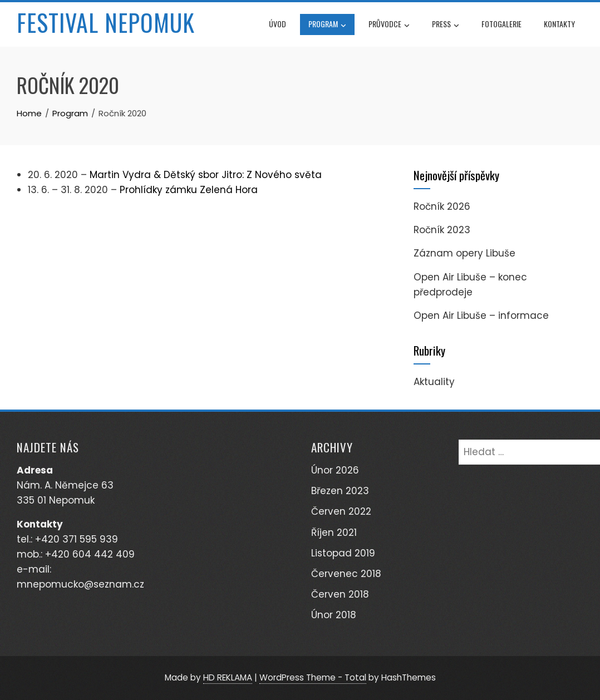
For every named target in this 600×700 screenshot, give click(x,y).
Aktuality (434, 382)
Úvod (277, 24)
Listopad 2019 (343, 553)
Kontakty (559, 24)
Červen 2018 (340, 594)
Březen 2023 (340, 491)
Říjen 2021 (334, 533)
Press (446, 25)
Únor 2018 (334, 615)
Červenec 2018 (346, 574)
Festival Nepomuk (106, 22)
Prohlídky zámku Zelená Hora (189, 190)
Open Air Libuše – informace (481, 316)
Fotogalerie (501, 24)
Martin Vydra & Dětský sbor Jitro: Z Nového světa (206, 175)
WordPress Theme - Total (313, 677)
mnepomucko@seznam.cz (80, 584)
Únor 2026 (335, 470)
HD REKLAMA (228, 677)
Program (327, 25)
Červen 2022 (341, 511)
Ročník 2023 (442, 230)
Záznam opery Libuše (464, 253)
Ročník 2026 (442, 206)
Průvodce (389, 25)
